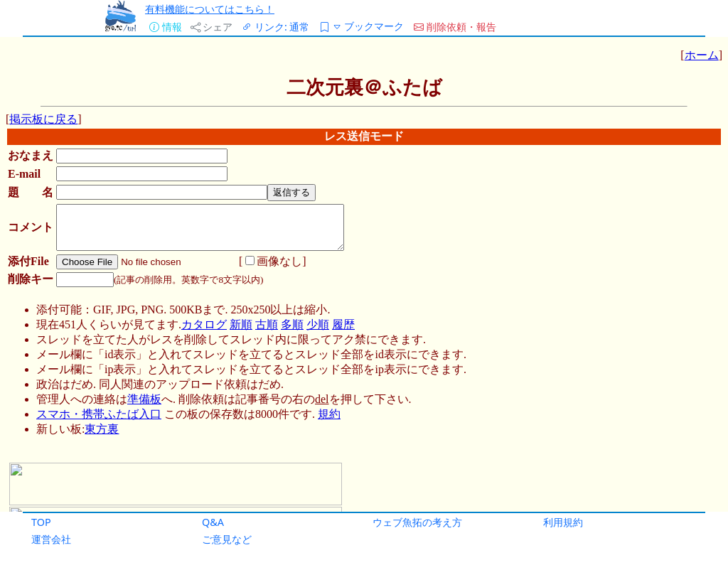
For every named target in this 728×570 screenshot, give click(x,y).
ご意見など (227, 539)
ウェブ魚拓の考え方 (417, 522)
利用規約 (563, 522)
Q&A (213, 522)
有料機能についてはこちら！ (210, 9)
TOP (41, 522)
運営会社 (51, 539)
